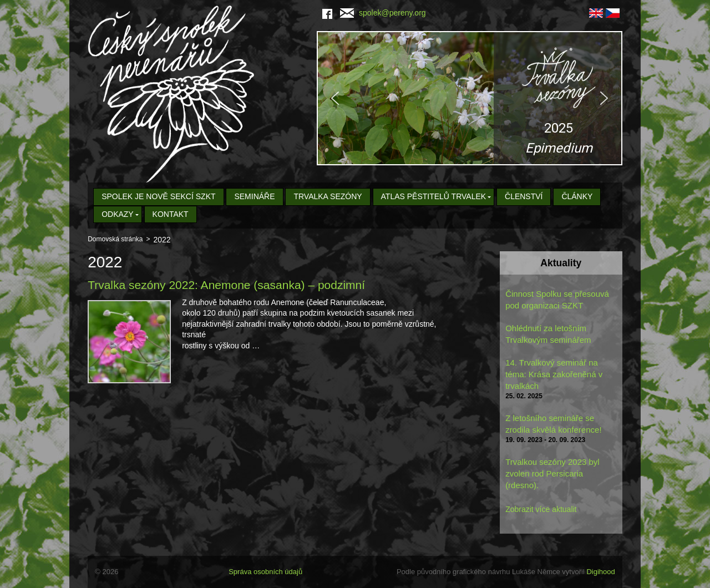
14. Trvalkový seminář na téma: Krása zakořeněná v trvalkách (554, 374)
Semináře (254, 196)
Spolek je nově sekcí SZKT (158, 196)
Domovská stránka (115, 239)
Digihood (600, 572)
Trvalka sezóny (328, 196)
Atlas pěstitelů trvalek (434, 196)
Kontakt (171, 214)
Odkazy (118, 214)
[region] (470, 98)
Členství (524, 196)
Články (577, 196)
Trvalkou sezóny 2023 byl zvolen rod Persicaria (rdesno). (552, 473)
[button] (470, 98)
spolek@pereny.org (383, 13)
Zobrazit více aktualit (541, 509)
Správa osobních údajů (265, 572)
